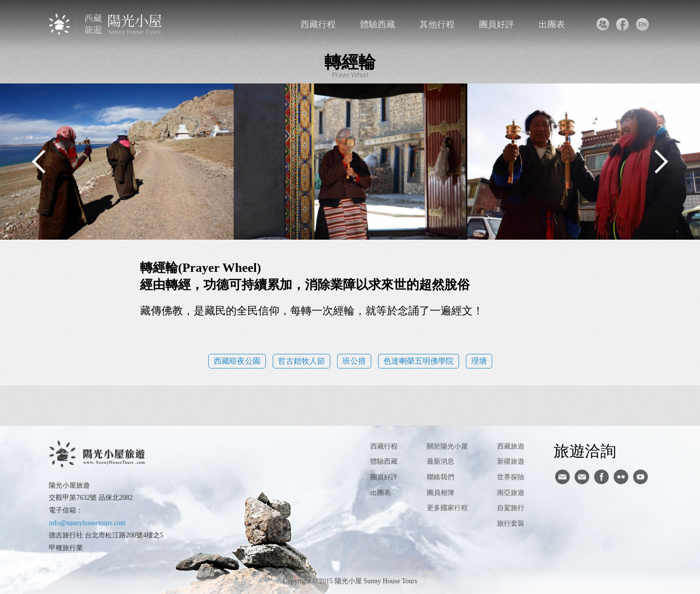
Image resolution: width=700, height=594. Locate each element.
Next (661, 162)
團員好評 (497, 24)
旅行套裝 (511, 523)
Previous (39, 162)
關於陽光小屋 (447, 446)
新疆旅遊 (511, 461)
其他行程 (437, 24)
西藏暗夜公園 (237, 361)
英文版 (643, 24)
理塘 (479, 361)
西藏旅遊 (511, 446)
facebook (623, 24)
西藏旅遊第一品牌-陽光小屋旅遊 (106, 24)
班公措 (354, 361)
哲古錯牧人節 (301, 361)
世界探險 (511, 477)
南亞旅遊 (511, 493)
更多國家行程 (447, 508)
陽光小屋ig (582, 477)
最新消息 (440, 461)
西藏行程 (318, 24)
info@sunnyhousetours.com (87, 523)
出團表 (552, 24)
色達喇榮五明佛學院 (419, 361)
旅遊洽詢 (585, 451)
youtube (640, 477)
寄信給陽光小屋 (562, 477)
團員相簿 (440, 493)
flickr (621, 477)
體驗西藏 (378, 24)
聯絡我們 (603, 24)
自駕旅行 (511, 508)
